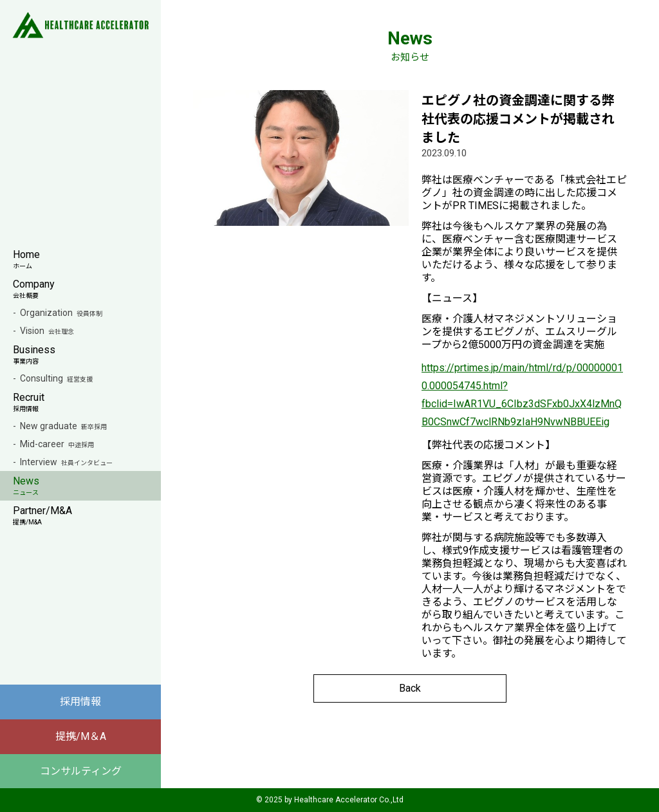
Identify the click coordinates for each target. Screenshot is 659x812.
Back (410, 688)
